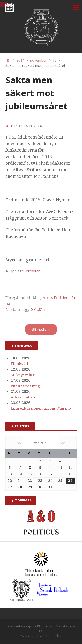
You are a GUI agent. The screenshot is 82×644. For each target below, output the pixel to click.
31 (50, 487)
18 (60, 474)
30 (40, 487)
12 (70, 468)
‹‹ (19, 442)
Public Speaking (25, 386)
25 (60, 481)
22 (30, 481)
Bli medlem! (41, 329)
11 (60, 468)
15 (30, 474)
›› (63, 442)
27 (10, 487)
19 (70, 474)
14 (20, 474)
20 (10, 481)
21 (20, 481)
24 (50, 481)
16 (40, 474)
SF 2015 (38, 309)
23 (40, 481)
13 (10, 474)
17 (50, 474)
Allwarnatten (23, 397)
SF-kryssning (23, 375)
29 (30, 487)
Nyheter (33, 271)
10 (50, 468)
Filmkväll (19, 364)
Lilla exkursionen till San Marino (41, 408)
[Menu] (76, 8)
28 (20, 487)
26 (70, 481)
